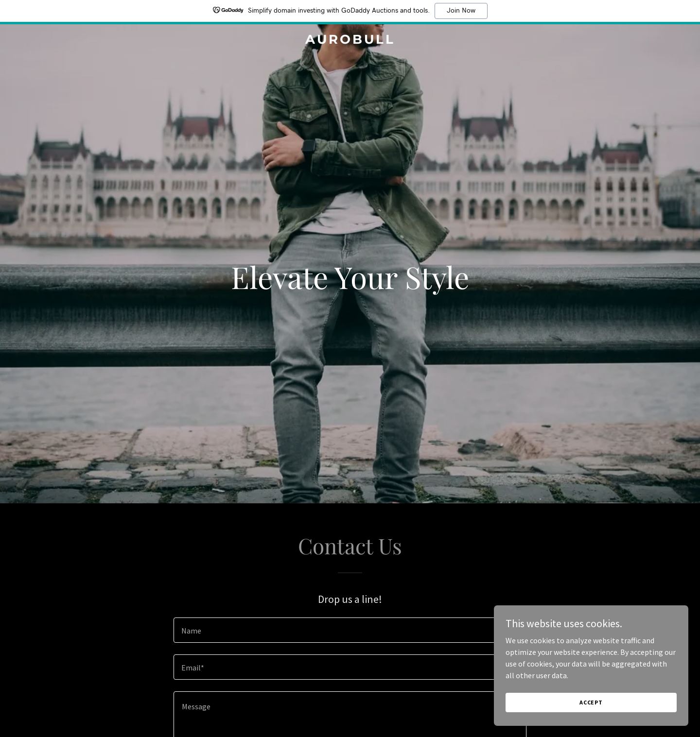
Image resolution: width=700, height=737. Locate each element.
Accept (591, 702)
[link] (350, 41)
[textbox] (350, 630)
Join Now (461, 11)
